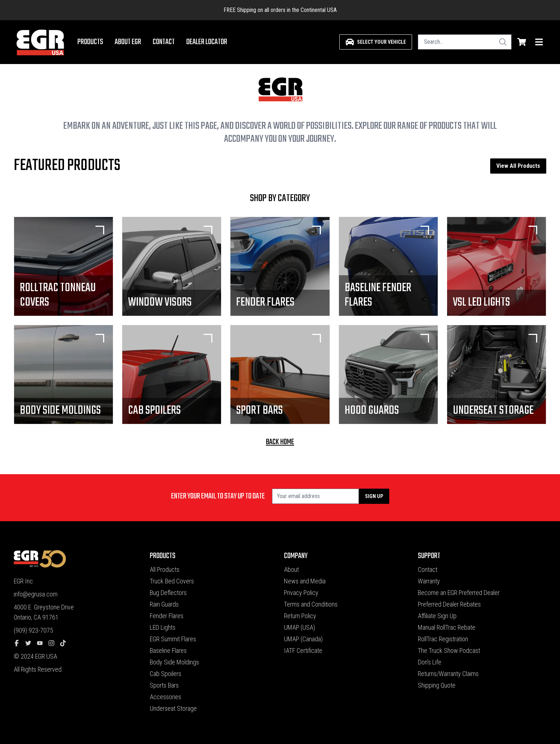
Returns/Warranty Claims (448, 674)
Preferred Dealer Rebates (449, 604)
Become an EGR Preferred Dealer (459, 593)
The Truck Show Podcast (449, 651)
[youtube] (43, 643)
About (291, 569)
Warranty (429, 581)
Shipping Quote (437, 685)
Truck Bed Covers (172, 581)
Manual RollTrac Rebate (447, 627)
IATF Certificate (303, 651)
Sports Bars (164, 685)
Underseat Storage (173, 708)
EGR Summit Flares (173, 639)
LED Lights (163, 627)
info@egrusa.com (36, 594)
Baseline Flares (168, 651)
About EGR (128, 42)
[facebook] (20, 643)
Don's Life (430, 662)
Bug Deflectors (168, 593)
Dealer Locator (207, 42)
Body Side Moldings (174, 662)
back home (280, 442)
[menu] (539, 42)
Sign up (374, 496)
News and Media (305, 581)
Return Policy (300, 616)
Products (90, 42)
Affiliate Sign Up (437, 616)
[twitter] (31, 643)
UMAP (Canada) (303, 639)
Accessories (166, 697)
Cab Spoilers (166, 674)
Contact (164, 42)
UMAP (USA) (300, 627)
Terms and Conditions (311, 604)
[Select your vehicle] (376, 42)
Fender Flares (167, 616)
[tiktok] (66, 643)
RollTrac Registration (443, 639)
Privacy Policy (301, 593)
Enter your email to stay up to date (218, 496)
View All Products (518, 166)
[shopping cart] (522, 42)
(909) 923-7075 (33, 630)
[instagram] (54, 643)
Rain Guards (164, 604)
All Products (165, 569)
